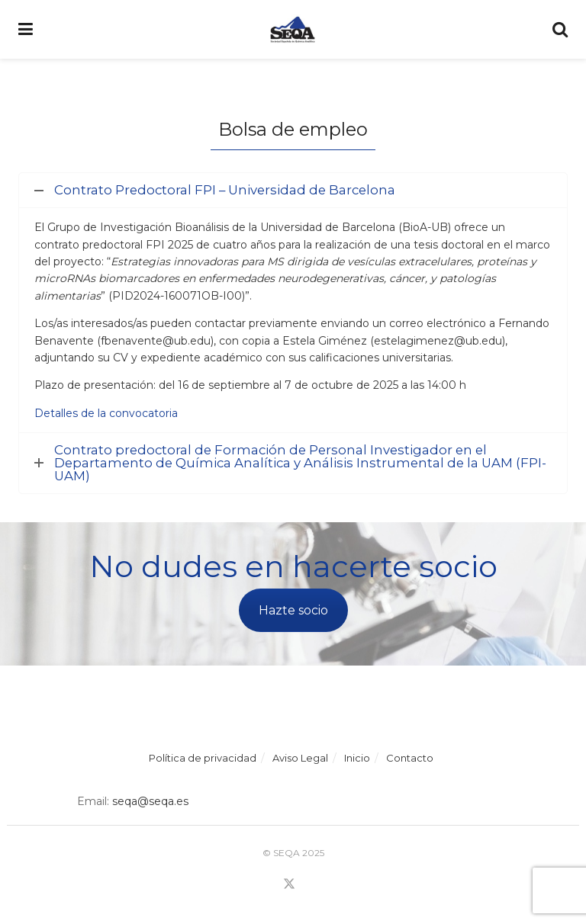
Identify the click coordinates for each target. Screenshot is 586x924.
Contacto (410, 758)
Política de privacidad (203, 758)
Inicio (357, 758)
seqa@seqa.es (149, 801)
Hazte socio (293, 610)
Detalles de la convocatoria (106, 413)
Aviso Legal (300, 758)
